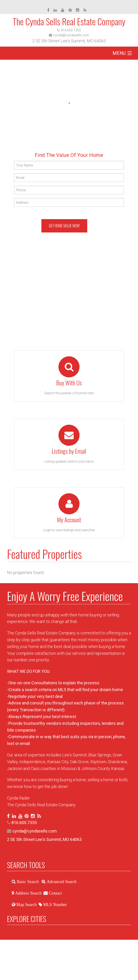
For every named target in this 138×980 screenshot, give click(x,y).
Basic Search (27, 882)
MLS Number (54, 905)
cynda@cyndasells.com (71, 35)
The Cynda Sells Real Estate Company (69, 21)
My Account (69, 520)
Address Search (28, 893)
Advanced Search (61, 882)
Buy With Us (69, 383)
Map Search (26, 905)
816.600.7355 (71, 30)
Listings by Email (69, 451)
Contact (55, 893)
